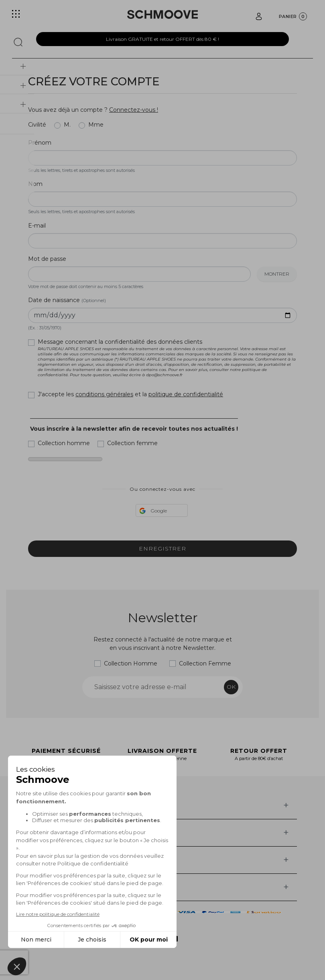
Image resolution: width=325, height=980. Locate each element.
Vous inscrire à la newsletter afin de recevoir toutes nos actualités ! (134, 429)
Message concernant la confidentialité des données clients (167, 358)
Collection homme (64, 443)
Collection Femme (205, 663)
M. (67, 125)
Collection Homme (131, 663)
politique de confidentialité (186, 394)
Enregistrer (162, 548)
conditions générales (104, 394)
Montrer (277, 274)
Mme (96, 125)
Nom (35, 184)
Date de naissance (67, 300)
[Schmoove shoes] (162, 14)
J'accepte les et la (130, 394)
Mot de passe (47, 259)
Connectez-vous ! (134, 110)
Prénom (40, 143)
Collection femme (132, 443)
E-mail (37, 226)
